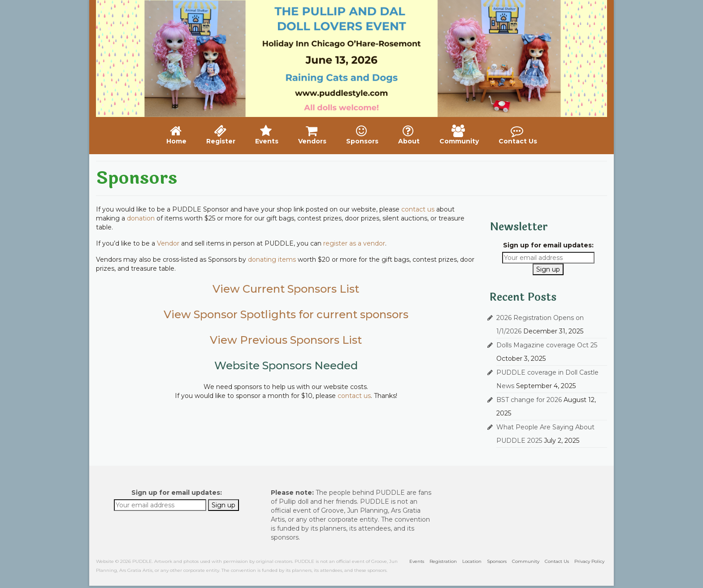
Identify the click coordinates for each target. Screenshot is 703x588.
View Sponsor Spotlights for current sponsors (286, 314)
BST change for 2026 (529, 400)
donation (141, 218)
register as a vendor (354, 243)
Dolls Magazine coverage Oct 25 (547, 345)
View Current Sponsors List (286, 289)
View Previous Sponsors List (286, 340)
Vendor (168, 243)
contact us (418, 209)
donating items (272, 259)
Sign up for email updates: (548, 245)
